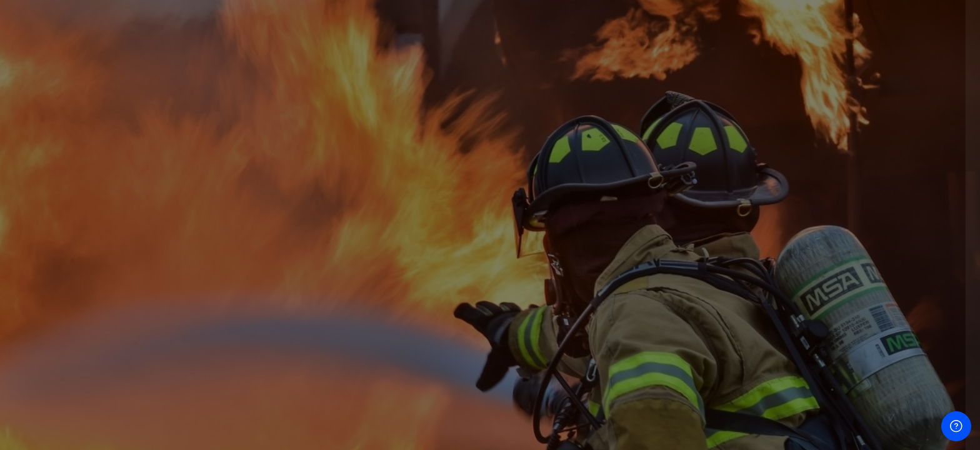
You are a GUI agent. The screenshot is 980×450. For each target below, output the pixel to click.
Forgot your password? (916, 313)
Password (758, 255)
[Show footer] (956, 426)
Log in (848, 348)
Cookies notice (848, 442)
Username (759, 194)
